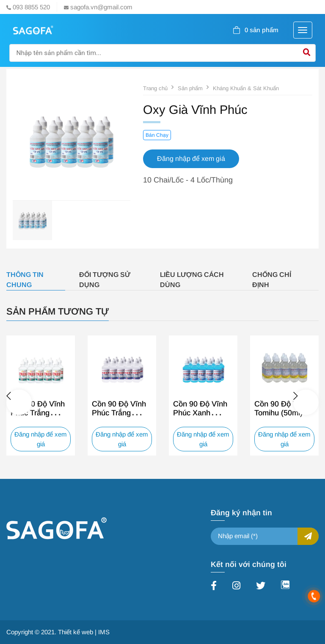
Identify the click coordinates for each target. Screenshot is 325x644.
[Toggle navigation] (303, 30)
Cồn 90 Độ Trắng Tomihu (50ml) (283, 408)
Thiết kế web (76, 632)
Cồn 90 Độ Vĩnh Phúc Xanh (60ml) (200, 413)
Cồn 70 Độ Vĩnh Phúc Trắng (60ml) (38, 413)
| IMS (102, 632)
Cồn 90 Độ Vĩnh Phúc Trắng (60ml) (119, 413)
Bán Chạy (157, 135)
